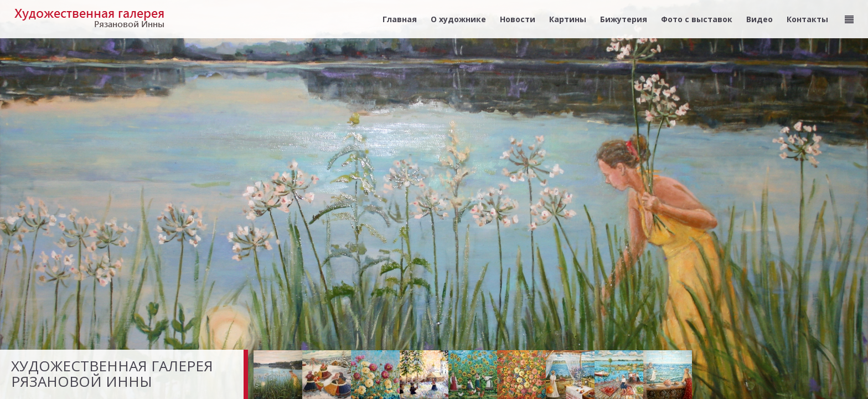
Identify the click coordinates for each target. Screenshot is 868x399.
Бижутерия (624, 19)
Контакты (807, 19)
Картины (568, 19)
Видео (759, 19)
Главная (400, 19)
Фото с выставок (697, 19)
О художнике (458, 19)
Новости (518, 19)
